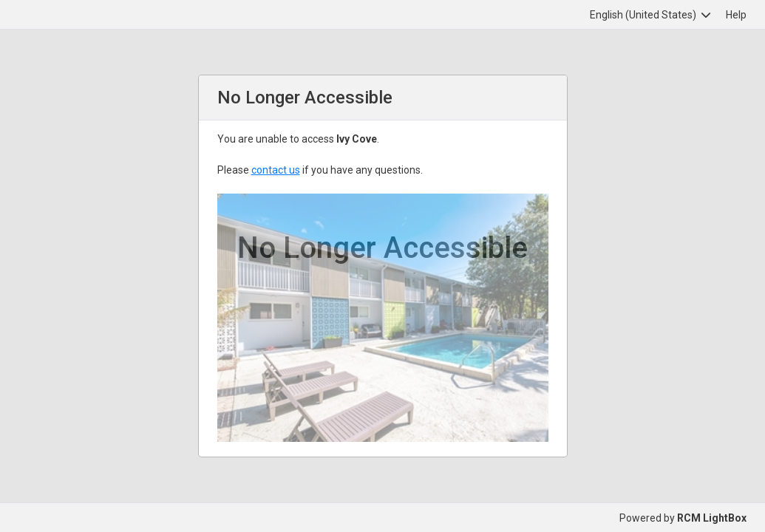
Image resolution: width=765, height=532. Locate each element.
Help (736, 15)
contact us (276, 170)
